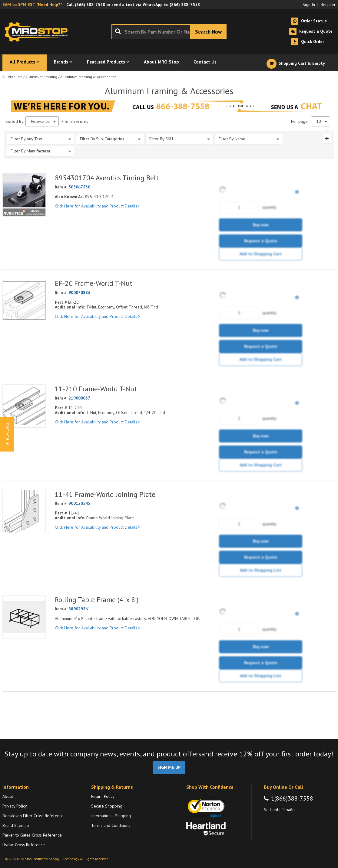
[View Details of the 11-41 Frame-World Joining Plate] (24, 512)
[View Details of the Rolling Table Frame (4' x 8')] (24, 617)
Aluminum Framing (41, 77)
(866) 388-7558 (90, 5)
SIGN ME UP (169, 767)
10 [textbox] (319, 121)
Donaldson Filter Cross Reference (33, 816)
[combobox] (169, 32)
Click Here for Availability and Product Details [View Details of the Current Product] (97, 206)
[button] (7, 434)
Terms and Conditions (111, 825)
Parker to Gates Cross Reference (32, 835)
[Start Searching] (208, 32)
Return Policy (103, 796)
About (8, 796)
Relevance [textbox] (40, 121)
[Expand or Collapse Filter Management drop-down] (327, 139)
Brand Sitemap (16, 825)
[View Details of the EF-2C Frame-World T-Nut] (24, 300)
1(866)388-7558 (292, 798)
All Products (12, 77)
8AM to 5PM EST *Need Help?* (32, 5)
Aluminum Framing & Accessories (88, 77)
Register (328, 5)
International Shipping (111, 816)
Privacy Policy (15, 806)
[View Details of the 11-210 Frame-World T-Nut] (24, 406)
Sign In (309, 5)
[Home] (39, 32)
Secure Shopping (107, 806)
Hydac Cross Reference (24, 845)
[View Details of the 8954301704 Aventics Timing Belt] (24, 195)
